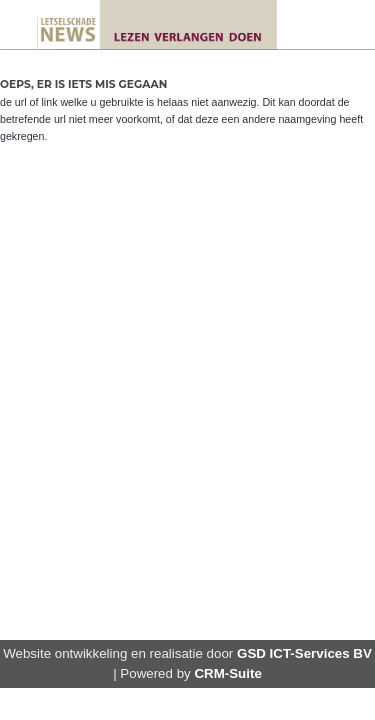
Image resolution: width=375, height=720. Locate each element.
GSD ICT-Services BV (304, 653)
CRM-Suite (227, 673)
